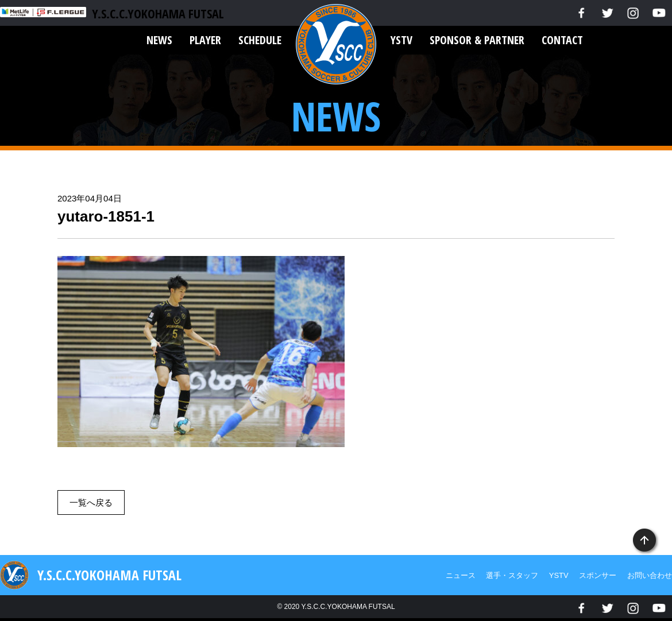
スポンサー (598, 575)
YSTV (401, 40)
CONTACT (562, 40)
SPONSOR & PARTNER (477, 40)
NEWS (159, 40)
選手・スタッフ (512, 575)
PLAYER (205, 40)
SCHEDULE (260, 40)
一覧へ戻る (91, 502)
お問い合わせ (650, 575)
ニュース (461, 575)
